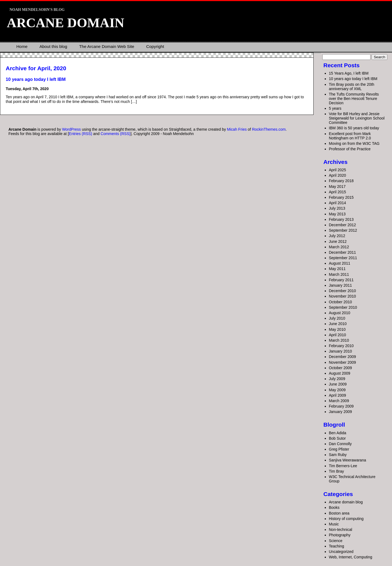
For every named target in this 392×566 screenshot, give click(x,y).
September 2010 (343, 307)
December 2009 (342, 357)
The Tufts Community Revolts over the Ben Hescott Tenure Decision (354, 99)
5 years (335, 108)
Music (334, 524)
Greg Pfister (339, 449)
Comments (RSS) (116, 134)
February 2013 (341, 219)
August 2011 (340, 263)
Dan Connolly (340, 444)
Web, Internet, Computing (350, 557)
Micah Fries (237, 129)
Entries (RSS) (81, 134)
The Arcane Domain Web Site (107, 46)
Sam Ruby (338, 455)
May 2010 (337, 329)
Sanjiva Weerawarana (347, 460)
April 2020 (337, 175)
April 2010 (337, 335)
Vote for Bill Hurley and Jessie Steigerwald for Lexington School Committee (357, 118)
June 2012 (338, 241)
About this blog (53, 46)
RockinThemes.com (269, 129)
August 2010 (340, 313)
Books (334, 507)
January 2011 (340, 285)
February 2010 (341, 346)
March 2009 (339, 401)
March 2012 (339, 247)
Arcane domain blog (346, 502)
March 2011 (339, 274)
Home (22, 46)
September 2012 (343, 230)
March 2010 (339, 340)
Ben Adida (338, 433)
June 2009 (338, 384)
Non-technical (341, 530)
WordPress (71, 129)
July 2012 (337, 236)
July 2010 (337, 318)
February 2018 (341, 181)
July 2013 (337, 208)
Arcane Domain (65, 23)
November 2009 (342, 362)
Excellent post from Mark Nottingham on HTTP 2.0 (350, 136)
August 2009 (340, 373)
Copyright (155, 46)
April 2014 (337, 203)
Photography (340, 535)
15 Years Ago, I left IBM (349, 73)
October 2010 (340, 302)
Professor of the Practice (350, 149)
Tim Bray (336, 471)
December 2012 (342, 225)
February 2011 (341, 280)
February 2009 (341, 406)
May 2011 (337, 269)
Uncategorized (341, 552)
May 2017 (337, 186)
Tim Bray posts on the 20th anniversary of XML (352, 87)
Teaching (336, 546)
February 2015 (341, 197)
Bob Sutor (337, 438)
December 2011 (342, 252)
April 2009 (337, 395)
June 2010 (338, 324)
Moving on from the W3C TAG (354, 143)
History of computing (346, 519)
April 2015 (337, 192)
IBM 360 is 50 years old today (354, 128)
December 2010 (342, 291)
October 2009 (340, 368)
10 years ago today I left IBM (36, 79)
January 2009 (340, 412)
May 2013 (337, 214)
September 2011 (343, 258)
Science (336, 541)
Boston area (339, 513)
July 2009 (337, 379)
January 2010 (340, 351)
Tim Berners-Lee (343, 466)
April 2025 (337, 170)
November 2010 (342, 296)
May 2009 (337, 390)
